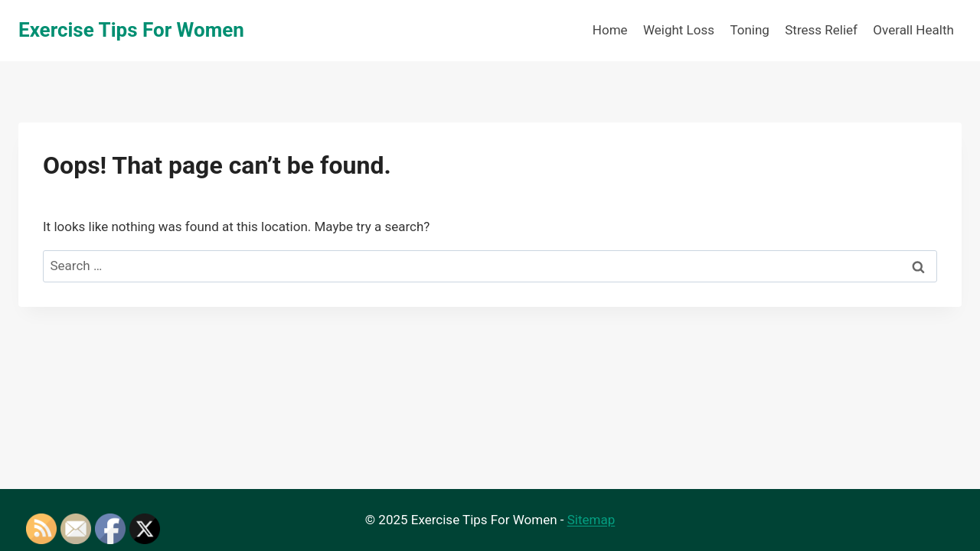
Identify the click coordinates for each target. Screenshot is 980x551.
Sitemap (591, 520)
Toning (749, 30)
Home (610, 30)
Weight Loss (679, 30)
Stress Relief (821, 30)
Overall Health (913, 30)
